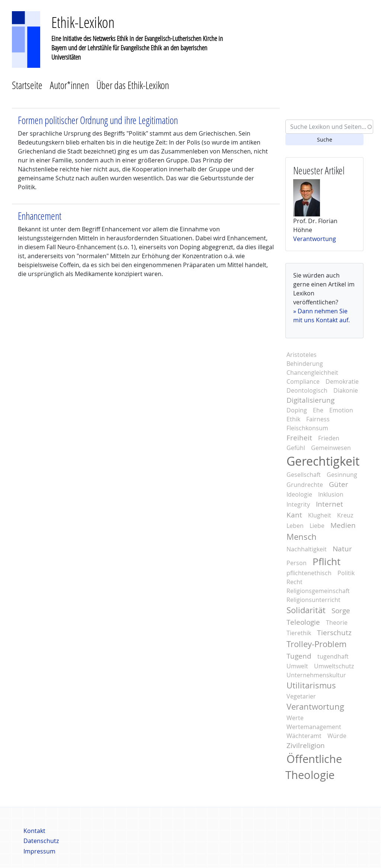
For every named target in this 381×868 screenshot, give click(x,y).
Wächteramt (304, 736)
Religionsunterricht (313, 600)
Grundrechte (305, 485)
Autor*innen (69, 85)
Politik (346, 573)
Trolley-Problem (316, 644)
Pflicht (326, 561)
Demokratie (342, 381)
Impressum (39, 851)
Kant (294, 515)
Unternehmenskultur (316, 675)
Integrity (298, 504)
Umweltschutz (334, 666)
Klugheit (320, 515)
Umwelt (297, 666)
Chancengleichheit (312, 373)
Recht (294, 582)
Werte (295, 718)
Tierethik (299, 633)
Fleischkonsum (307, 428)
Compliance (303, 381)
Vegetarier (301, 696)
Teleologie (303, 622)
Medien (343, 525)
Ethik (293, 419)
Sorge (341, 611)
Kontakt (34, 831)
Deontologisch (307, 390)
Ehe (318, 410)
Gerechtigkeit (323, 461)
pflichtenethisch (309, 573)
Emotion (341, 410)
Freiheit (299, 438)
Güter (339, 484)
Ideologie (299, 494)
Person (297, 563)
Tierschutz (334, 633)
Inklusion (331, 494)
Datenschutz (41, 841)
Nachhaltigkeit (307, 549)
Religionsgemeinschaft (318, 591)
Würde (337, 736)
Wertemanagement (314, 727)
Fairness (318, 419)
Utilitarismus (311, 685)
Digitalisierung (310, 400)
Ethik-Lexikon (83, 22)
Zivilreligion (306, 745)
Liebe (317, 526)
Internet (329, 504)
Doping (297, 410)
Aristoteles (302, 355)
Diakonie (346, 390)
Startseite (27, 85)
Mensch (302, 537)
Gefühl (296, 448)
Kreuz (345, 515)
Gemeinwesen (331, 448)
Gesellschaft (304, 475)
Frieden (329, 438)
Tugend (299, 656)
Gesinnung (342, 475)
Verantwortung (315, 239)
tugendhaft (333, 656)
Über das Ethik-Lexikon (133, 85)
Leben (295, 526)
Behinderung (305, 364)
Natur (342, 549)
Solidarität (306, 610)
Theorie (337, 623)
